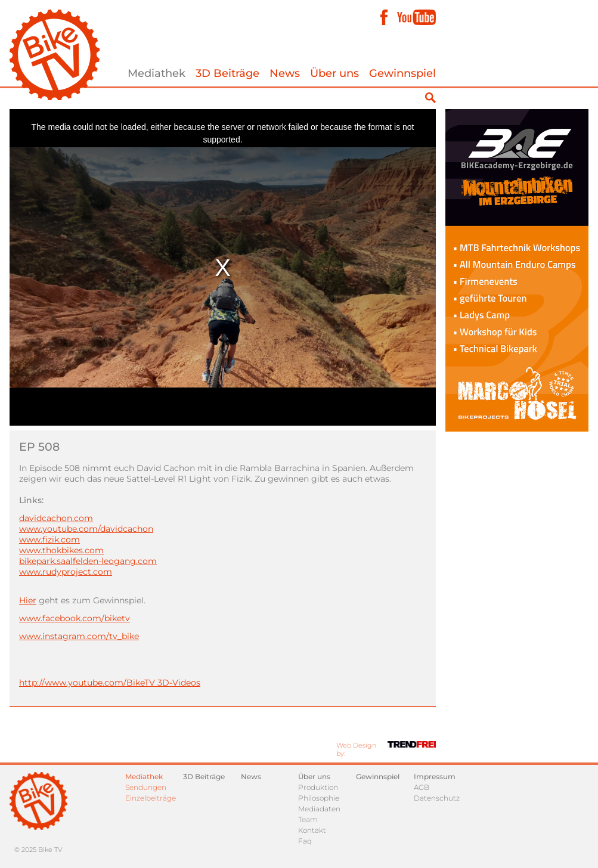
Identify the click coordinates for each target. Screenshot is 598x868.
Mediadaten (319, 809)
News (285, 73)
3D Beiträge (227, 73)
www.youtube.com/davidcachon (86, 529)
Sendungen (146, 787)
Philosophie (319, 798)
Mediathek (157, 73)
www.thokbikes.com (61, 550)
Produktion (318, 787)
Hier (28, 600)
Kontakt (312, 830)
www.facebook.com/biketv (75, 618)
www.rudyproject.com (66, 572)
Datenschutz (437, 798)
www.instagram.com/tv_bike (79, 636)
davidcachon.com (56, 518)
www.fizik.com (49, 540)
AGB (422, 787)
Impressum (435, 776)
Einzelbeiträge (151, 798)
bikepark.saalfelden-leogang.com (88, 561)
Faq (305, 841)
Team (308, 819)
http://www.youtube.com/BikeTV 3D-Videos (110, 683)
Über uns (334, 73)
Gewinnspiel (402, 73)
